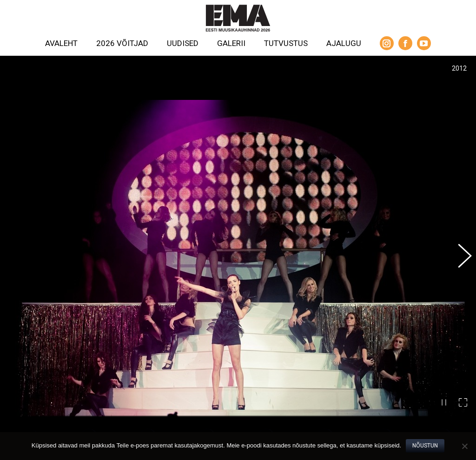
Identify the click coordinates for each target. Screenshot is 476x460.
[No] (464, 446)
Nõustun (425, 446)
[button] (460, 240)
